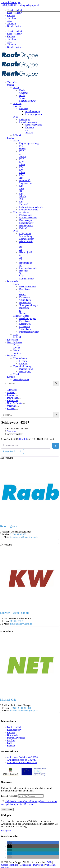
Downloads (12, 735)
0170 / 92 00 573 (18, 534)
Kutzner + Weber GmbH (15, 613)
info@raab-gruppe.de (30, 5)
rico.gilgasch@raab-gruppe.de (24, 537)
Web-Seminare (17, 352)
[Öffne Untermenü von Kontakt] (17, 409)
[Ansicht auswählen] (21, 451)
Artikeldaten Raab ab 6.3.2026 (22, 760)
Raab (16, 88)
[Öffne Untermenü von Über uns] (17, 407)
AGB (49, 862)
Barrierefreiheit (14, 727)
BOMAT (17, 135)
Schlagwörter (9, 451)
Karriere (17, 374)
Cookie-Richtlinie (10, 865)
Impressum (38, 865)
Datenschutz (26, 865)
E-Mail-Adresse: (22, 796)
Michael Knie (8, 700)
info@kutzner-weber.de (21, 624)
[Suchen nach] (26, 446)
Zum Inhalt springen (11, 2)
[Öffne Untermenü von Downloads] (20, 399)
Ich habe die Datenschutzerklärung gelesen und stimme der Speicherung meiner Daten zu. (29, 803)
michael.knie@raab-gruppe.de (24, 711)
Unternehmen (20, 358)
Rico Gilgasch (9, 526)
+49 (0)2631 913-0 (10, 5)
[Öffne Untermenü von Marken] (16, 393)
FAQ (9, 743)
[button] (10, 843)
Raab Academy (14, 730)
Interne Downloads (16, 738)
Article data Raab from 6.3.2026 (22, 757)
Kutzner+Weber (21, 212)
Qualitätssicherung (22, 366)
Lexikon (11, 740)
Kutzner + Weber (17, 105)
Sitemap (11, 746)
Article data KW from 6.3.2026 (22, 762)
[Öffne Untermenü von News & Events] (24, 404)
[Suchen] (56, 446)
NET (16, 117)
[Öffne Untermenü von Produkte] (17, 396)
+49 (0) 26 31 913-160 (21, 708)
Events (17, 348)
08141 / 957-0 (17, 621)
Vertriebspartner (21, 380)
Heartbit (23, 439)
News (16, 345)
